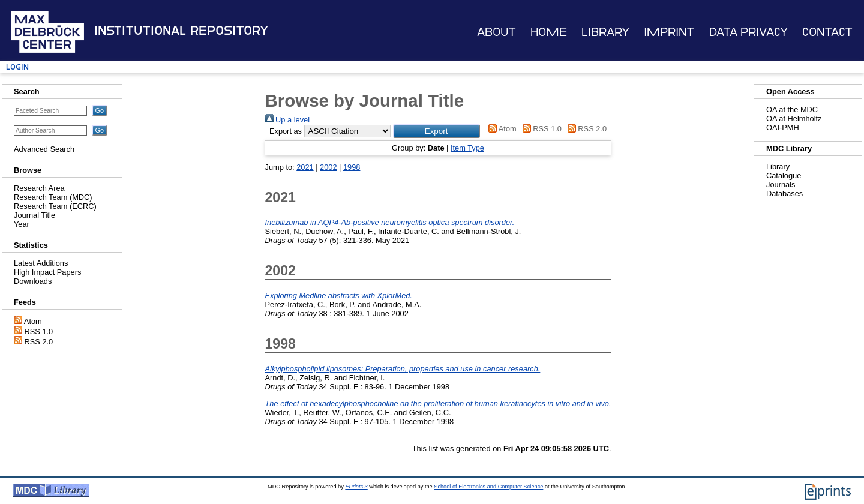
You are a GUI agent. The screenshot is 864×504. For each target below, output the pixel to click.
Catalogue (784, 175)
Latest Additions (41, 263)
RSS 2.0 (39, 342)
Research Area (39, 188)
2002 (328, 167)
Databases (784, 193)
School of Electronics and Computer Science (488, 487)
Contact (827, 32)
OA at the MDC (792, 109)
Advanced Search (44, 149)
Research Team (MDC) (53, 197)
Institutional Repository (181, 31)
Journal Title (34, 215)
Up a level (287, 120)
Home (549, 32)
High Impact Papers (47, 272)
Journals (781, 184)
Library (605, 32)
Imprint (669, 32)
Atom (33, 321)
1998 (352, 167)
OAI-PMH (783, 127)
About (496, 32)
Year (22, 224)
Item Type (467, 148)
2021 (305, 167)
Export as (286, 131)
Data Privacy (748, 32)
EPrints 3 (356, 487)
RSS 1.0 (39, 331)
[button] (436, 131)
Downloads (33, 281)
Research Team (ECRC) (55, 206)
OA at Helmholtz (794, 118)
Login (17, 67)
